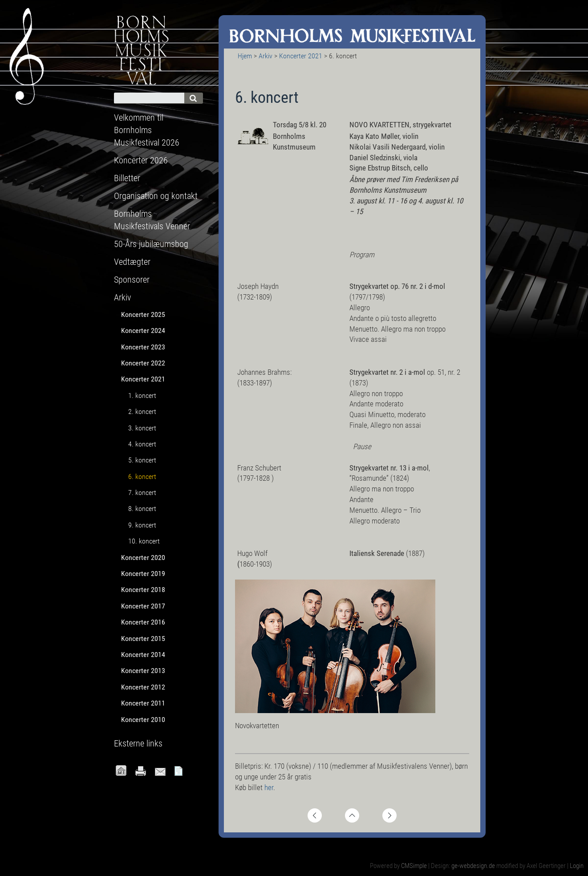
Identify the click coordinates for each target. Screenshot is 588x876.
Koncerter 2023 (143, 347)
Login (577, 866)
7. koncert (142, 493)
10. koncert (144, 541)
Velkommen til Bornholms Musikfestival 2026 (147, 130)
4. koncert (142, 444)
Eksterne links (138, 743)
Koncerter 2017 (143, 606)
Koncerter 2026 (141, 160)
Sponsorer (132, 280)
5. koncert (142, 460)
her (269, 787)
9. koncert (142, 525)
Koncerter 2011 (143, 703)
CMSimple (414, 866)
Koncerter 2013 (143, 671)
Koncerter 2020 (143, 558)
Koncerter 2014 (143, 655)
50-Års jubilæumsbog (151, 244)
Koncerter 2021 (301, 56)
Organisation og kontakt (156, 196)
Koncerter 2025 (143, 314)
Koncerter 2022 (143, 363)
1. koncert (142, 395)
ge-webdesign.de (473, 866)
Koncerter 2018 (143, 590)
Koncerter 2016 (143, 622)
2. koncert (142, 412)
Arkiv (266, 56)
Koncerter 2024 (143, 331)
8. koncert (142, 509)
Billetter (127, 178)
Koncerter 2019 (143, 574)
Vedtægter (132, 262)
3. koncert (142, 428)
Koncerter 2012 (143, 687)
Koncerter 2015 (143, 639)
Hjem (245, 56)
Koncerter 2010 (143, 720)
